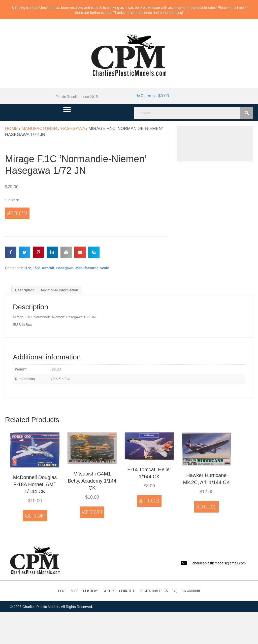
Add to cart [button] (35, 516)
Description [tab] (25, 290)
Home (11, 129)
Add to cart (17, 213)
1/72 (27, 268)
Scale (104, 268)
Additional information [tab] (59, 290)
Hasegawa (73, 129)
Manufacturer (39, 129)
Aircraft (48, 268)
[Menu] (67, 110)
